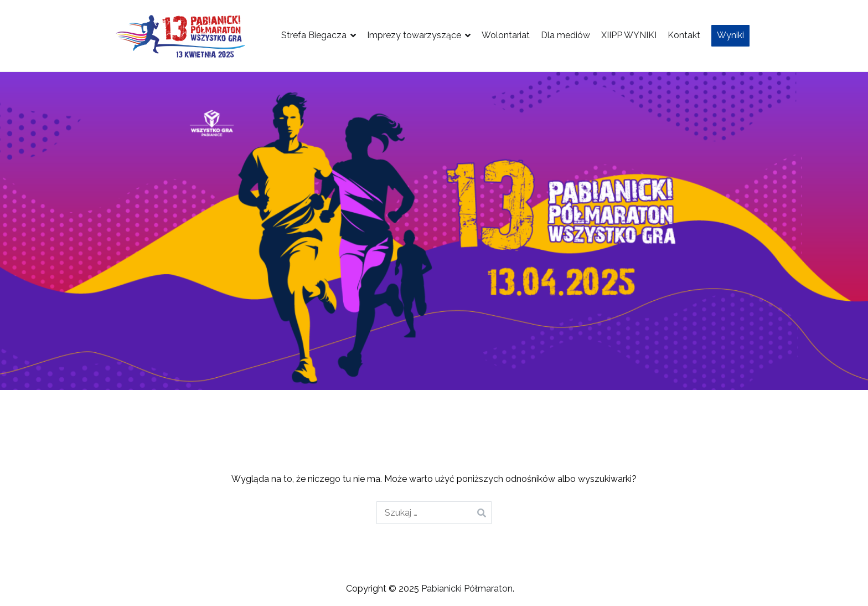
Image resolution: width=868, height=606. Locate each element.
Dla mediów (565, 35)
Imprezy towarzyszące (414, 35)
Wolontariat (506, 35)
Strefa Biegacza (314, 35)
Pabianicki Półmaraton (467, 589)
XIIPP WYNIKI (629, 35)
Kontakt (684, 35)
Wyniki (730, 35)
